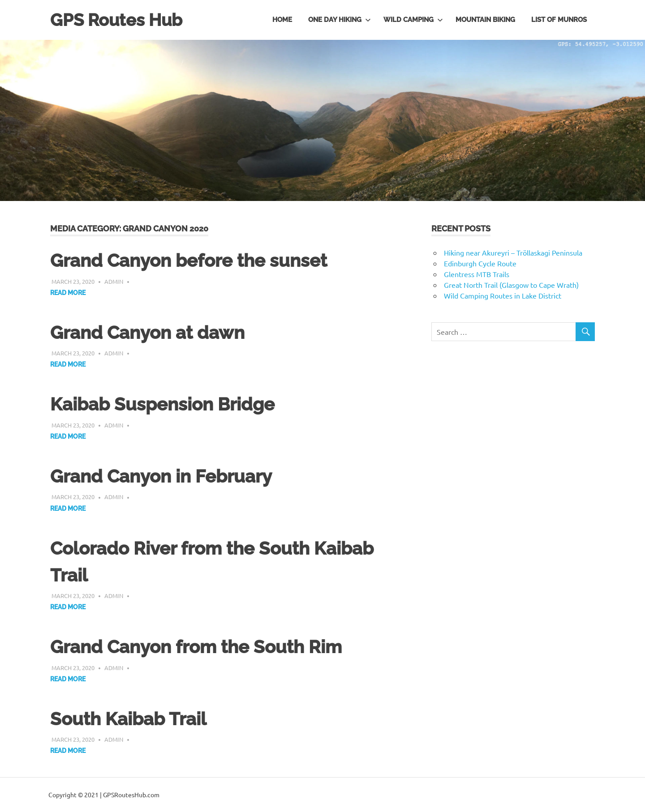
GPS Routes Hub (116, 20)
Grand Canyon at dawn (147, 332)
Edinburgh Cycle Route (480, 263)
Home (282, 20)
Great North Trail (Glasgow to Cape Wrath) (511, 285)
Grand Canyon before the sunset (189, 260)
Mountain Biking (485, 20)
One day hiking (340, 20)
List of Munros (559, 20)
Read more (68, 293)
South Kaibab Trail (128, 719)
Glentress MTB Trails (477, 274)
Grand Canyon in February (161, 476)
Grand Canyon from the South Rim (196, 647)
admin (114, 281)
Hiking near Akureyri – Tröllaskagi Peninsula (513, 252)
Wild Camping (413, 20)
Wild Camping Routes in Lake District (503, 295)
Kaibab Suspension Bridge (162, 404)
